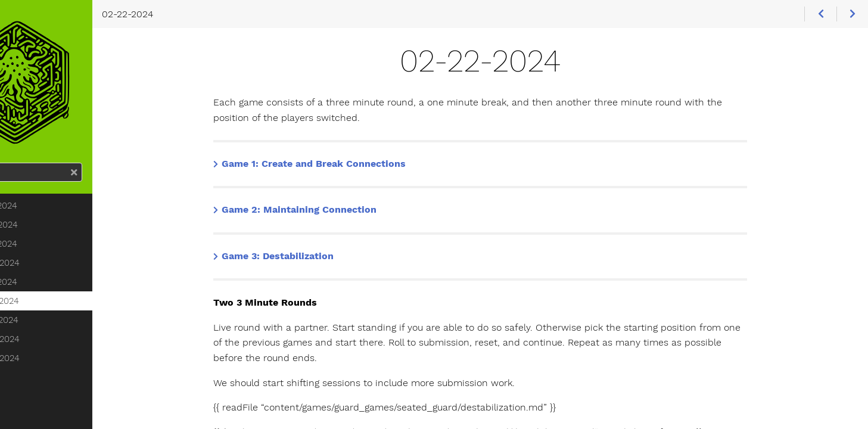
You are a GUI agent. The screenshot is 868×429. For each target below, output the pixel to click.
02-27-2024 (61, 340)
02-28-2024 (62, 359)
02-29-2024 (62, 378)
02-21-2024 (61, 302)
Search (10, 183)
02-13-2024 (61, 226)
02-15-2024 (61, 264)
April (38, 416)
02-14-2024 (61, 245)
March (41, 397)
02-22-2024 (62, 321)
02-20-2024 (62, 283)
